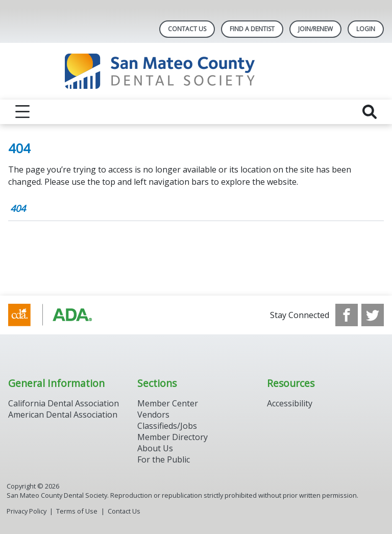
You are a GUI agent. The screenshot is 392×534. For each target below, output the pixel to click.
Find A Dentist (252, 29)
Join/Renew (315, 29)
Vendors (153, 415)
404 (18, 208)
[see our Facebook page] (347, 315)
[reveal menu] (22, 112)
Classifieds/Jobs (167, 426)
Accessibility (290, 403)
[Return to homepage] (196, 71)
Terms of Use (77, 511)
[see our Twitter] (373, 315)
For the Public (164, 459)
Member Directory (173, 437)
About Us (155, 448)
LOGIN (366, 29)
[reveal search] (370, 112)
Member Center (168, 403)
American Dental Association (63, 415)
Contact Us (187, 29)
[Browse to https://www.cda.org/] (60, 315)
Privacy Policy (27, 511)
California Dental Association (64, 403)
